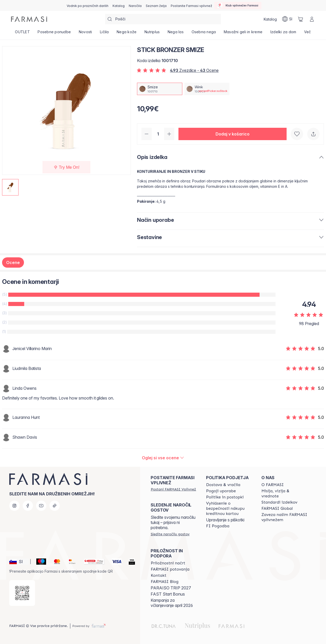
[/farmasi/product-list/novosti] (85, 33)
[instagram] (14, 506)
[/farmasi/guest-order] (170, 534)
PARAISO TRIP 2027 (171, 588)
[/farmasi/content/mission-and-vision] (284, 494)
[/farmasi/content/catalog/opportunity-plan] (168, 563)
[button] (233, 134)
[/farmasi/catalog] (119, 5)
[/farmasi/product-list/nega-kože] (127, 33)
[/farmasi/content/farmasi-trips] (170, 569)
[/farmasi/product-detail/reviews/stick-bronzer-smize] (163, 458)
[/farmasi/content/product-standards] (279, 502)
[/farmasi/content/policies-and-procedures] (225, 497)
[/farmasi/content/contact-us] (158, 575)
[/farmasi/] (29, 19)
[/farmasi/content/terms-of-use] (221, 491)
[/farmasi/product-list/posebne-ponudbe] (54, 33)
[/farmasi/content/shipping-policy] (223, 485)
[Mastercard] (55, 562)
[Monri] (92, 562)
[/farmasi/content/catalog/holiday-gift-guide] (88, 5)
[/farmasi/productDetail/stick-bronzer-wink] (207, 89)
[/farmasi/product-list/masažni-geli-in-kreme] (243, 33)
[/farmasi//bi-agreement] (218, 526)
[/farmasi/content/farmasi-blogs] (165, 582)
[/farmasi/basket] (301, 19)
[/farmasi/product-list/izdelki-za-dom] (283, 33)
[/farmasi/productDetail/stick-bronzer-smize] (160, 89)
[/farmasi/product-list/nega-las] (176, 33)
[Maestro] (39, 562)
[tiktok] (55, 506)
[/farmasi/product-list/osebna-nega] (204, 33)
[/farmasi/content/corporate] (277, 509)
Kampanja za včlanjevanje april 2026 (172, 603)
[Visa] (115, 562)
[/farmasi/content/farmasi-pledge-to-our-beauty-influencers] (284, 517)
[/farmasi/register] (135, 5)
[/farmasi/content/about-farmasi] (273, 485)
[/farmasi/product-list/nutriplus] (152, 33)
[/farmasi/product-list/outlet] (22, 33)
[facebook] (28, 506)
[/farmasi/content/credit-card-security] (229, 509)
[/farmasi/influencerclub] (238, 5)
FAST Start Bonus (168, 594)
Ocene (13, 262)
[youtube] (41, 506)
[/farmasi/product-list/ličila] (104, 33)
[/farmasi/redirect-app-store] (22, 593)
